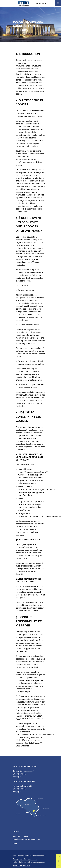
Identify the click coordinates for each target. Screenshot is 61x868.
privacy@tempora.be (25, 692)
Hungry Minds (32, 865)
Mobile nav (58, 3)
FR (37, 3)
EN (43, 3)
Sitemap (20, 856)
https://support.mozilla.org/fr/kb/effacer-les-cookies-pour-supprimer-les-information (37, 492)
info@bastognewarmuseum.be (26, 839)
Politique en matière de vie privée (25, 859)
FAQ (15, 844)
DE (46, 3)
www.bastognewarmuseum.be (29, 66)
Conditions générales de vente (34, 856)
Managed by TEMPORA (22, 865)
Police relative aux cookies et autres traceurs (29, 862)
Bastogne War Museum (24, 4)
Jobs (15, 856)
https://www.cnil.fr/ (31, 705)
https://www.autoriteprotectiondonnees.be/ (36, 735)
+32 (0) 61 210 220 (21, 836)
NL (40, 3)
